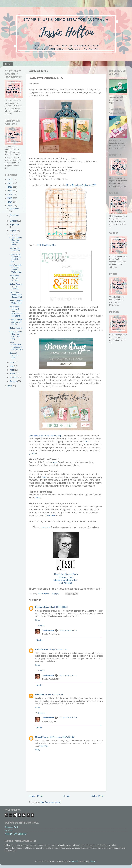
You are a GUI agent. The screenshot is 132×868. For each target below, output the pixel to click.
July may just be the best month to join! (15, 258)
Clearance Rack (66, 577)
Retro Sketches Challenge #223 (81, 185)
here (86, 442)
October (14, 221)
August (13, 231)
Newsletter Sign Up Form (66, 574)
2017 (10, 202)
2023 (10, 179)
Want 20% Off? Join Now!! (16, 834)
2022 (10, 183)
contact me (45, 527)
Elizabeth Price (42, 607)
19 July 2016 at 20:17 (68, 675)
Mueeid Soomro (42, 737)
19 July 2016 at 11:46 (68, 630)
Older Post (97, 796)
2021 (10, 187)
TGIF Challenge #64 (46, 245)
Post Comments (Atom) (50, 802)
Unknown (40, 695)
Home (8, 64)
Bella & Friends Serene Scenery (16, 286)
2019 (10, 194)
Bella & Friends (16, 328)
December (14, 209)
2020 (10, 191)
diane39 (75, 861)
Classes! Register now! (14, 355)
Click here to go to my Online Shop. (45, 436)
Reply (38, 620)
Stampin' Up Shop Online (66, 580)
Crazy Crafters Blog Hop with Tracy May (16, 335)
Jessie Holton (48, 630)
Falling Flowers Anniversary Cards (16, 322)
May (12, 366)
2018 (10, 198)
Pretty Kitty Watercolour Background (16, 295)
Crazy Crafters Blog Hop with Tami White (16, 241)
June (12, 362)
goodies (32, 453)
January (14, 381)
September (15, 225)
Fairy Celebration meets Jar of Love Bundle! (16, 346)
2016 (10, 206)
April (12, 370)
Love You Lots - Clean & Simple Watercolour (16, 268)
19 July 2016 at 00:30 (59, 607)
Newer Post (36, 796)
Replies (41, 626)
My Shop (8, 830)
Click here (50, 515)
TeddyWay (44, 746)
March (13, 374)
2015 (10, 386)
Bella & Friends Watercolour (16, 302)
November (14, 215)
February (14, 377)
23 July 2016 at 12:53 (68, 718)
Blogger (93, 861)
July (12, 234)
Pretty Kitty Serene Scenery (14, 278)
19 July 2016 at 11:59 (58, 650)
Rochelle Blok (42, 650)
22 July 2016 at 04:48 (54, 695)
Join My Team (66, 583)
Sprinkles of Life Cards (15, 249)
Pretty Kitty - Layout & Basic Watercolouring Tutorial (16, 311)
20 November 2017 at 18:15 (62, 737)
